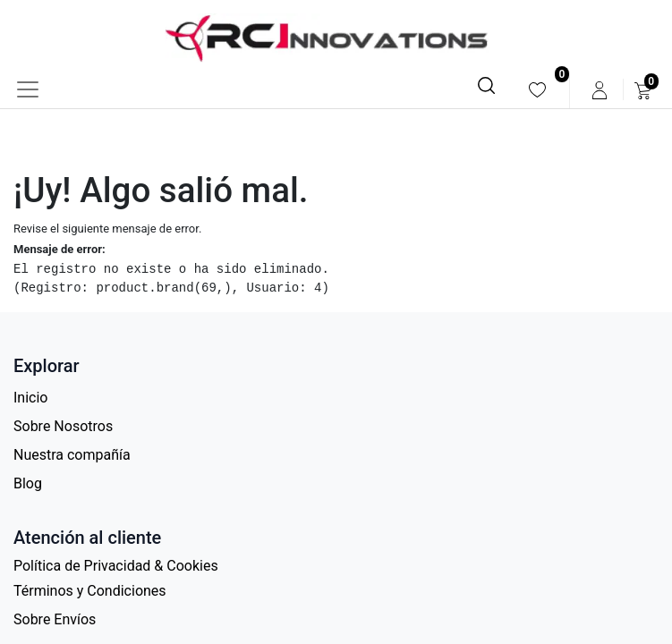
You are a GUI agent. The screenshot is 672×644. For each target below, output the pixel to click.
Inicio (30, 398)
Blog (28, 483)
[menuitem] (537, 90)
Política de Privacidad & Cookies (116, 566)
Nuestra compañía (72, 455)
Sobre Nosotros (63, 426)
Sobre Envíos (55, 619)
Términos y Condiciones (90, 591)
